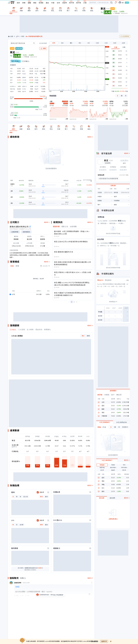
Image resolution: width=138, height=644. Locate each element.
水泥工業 (19, 48)
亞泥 (103, 406)
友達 (71, 101)
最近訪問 (112, 498)
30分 (115, 43)
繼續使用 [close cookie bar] (104, 641)
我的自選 (102, 498)
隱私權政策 (95, 641)
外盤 (126, 91)
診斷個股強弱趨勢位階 (35, 36)
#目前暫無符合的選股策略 (108, 179)
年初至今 (125, 427)
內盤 (113, 91)
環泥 (103, 413)
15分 (106, 43)
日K (62, 43)
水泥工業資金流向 (122, 422)
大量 (51, 101)
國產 (103, 409)
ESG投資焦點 (125, 36)
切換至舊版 (44, 43)
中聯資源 (104, 416)
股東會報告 (26, 232)
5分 (89, 43)
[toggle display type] (48, 485)
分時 (54, 43)
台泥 (103, 402)
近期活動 (113, 186)
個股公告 (65, 227)
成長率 (42, 485)
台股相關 (73, 227)
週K (71, 43)
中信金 (92, 101)
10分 (97, 43)
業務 (17, 266)
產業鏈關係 (113, 391)
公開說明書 (15, 232)
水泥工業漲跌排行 (105, 422)
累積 (88, 329)
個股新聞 (56, 227)
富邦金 (111, 101)
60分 (123, 43)
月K (80, 43)
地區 (12, 266)
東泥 (23, 36)
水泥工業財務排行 (107, 460)
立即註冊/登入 (113, 519)
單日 (83, 329)
